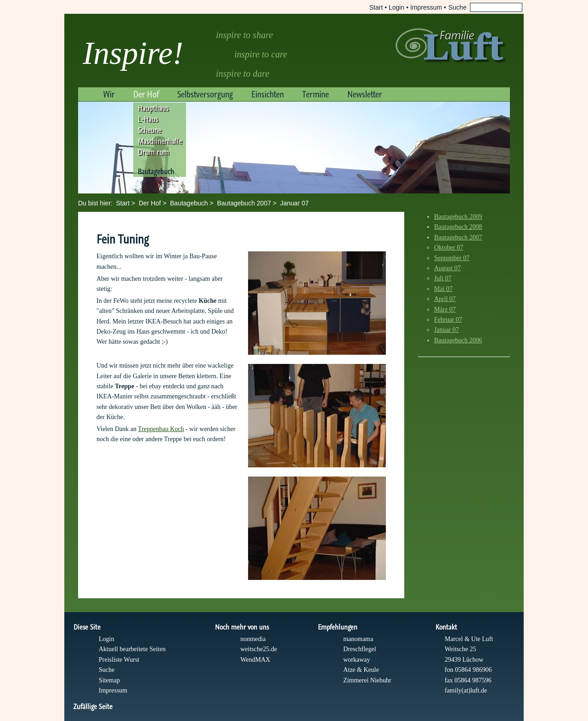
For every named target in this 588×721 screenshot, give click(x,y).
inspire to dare (243, 74)
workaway (356, 660)
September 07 (452, 258)
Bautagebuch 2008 (458, 227)
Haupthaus (153, 108)
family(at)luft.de (466, 690)
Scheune (150, 130)
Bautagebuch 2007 (244, 203)
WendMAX (255, 660)
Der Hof (146, 94)
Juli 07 (443, 278)
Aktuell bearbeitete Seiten (132, 649)
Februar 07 (448, 320)
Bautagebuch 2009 (458, 217)
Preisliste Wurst (119, 660)
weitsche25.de (259, 649)
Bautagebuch (156, 171)
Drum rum (153, 152)
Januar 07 (294, 203)
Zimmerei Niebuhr (367, 680)
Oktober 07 (449, 247)
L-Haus (148, 119)
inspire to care (261, 54)
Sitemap (109, 680)
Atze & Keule (361, 670)
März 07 (445, 309)
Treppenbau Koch (161, 429)
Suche (107, 670)
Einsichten (268, 94)
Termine (316, 94)
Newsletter (365, 94)
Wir (109, 94)
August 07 (447, 268)
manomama (358, 639)
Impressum (426, 7)
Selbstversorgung (205, 94)
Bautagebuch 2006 (458, 340)
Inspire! (133, 53)
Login (396, 7)
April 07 (445, 299)
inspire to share (244, 35)
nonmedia (253, 639)
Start (376, 7)
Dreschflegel (360, 649)
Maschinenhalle (160, 141)
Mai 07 (443, 289)
